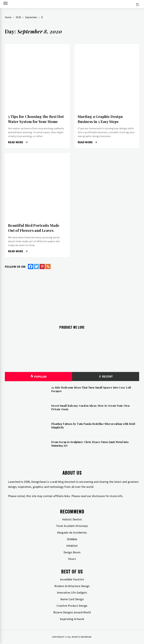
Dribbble (72, 539)
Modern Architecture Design (72, 586)
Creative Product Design (72, 606)
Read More (18, 142)
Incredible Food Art (72, 579)
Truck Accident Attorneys (72, 526)
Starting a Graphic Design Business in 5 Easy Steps (100, 119)
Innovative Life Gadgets (72, 592)
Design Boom (72, 552)
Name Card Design (72, 599)
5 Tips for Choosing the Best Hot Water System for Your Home (36, 119)
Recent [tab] (106, 377)
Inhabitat (72, 546)
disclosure (98, 496)
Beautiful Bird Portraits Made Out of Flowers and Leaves (34, 228)
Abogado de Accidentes (72, 532)
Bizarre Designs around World (72, 612)
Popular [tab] (38, 377)
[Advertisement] (72, 295)
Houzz (72, 559)
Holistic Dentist (72, 519)
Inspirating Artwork (72, 619)
